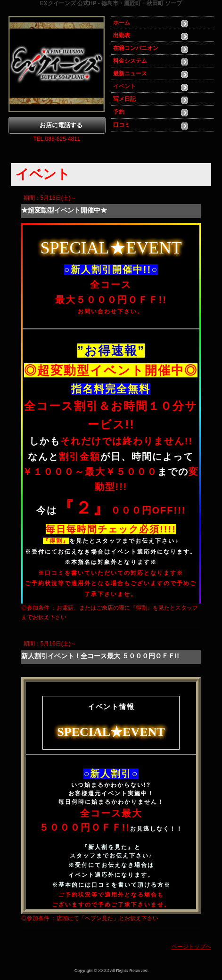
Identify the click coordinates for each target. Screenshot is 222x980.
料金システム (130, 61)
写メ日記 (124, 99)
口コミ (122, 125)
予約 (119, 112)
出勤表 (122, 35)
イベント (124, 86)
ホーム (122, 23)
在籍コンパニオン (136, 48)
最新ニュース (130, 73)
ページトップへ (191, 947)
